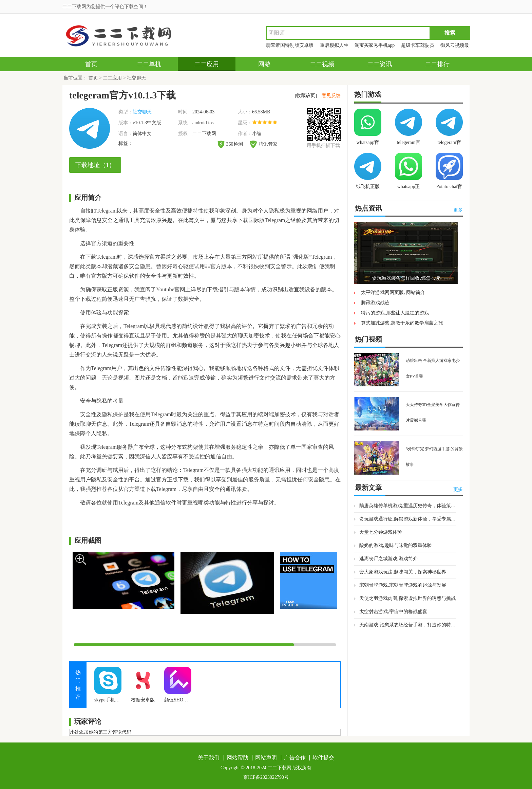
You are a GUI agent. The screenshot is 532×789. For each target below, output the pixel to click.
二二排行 (437, 64)
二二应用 (207, 64)
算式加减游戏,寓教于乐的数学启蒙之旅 (402, 323)
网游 (264, 64)
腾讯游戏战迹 (375, 303)
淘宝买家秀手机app (375, 45)
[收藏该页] (306, 96)
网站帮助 (237, 758)
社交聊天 (136, 78)
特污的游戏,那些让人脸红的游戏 (395, 313)
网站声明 (266, 758)
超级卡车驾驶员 (418, 45)
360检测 (230, 144)
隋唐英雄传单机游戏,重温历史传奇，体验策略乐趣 (408, 506)
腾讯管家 (264, 144)
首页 (91, 64)
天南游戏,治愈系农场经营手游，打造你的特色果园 (408, 625)
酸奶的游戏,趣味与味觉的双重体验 (396, 545)
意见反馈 (331, 96)
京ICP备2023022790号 (266, 777)
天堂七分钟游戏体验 (381, 532)
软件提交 (323, 758)
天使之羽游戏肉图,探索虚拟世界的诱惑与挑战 (407, 598)
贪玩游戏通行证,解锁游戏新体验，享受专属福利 (408, 519)
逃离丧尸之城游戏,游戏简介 (388, 559)
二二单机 (149, 64)
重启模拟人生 (334, 45)
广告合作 (295, 758)
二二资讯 (380, 64)
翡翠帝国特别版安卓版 (290, 45)
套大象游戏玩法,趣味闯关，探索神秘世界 (403, 572)
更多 (458, 210)
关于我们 (209, 758)
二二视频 (322, 64)
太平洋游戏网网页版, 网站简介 (393, 292)
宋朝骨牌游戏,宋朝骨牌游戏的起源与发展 (403, 585)
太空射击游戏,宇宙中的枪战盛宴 (393, 612)
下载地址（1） (95, 165)
